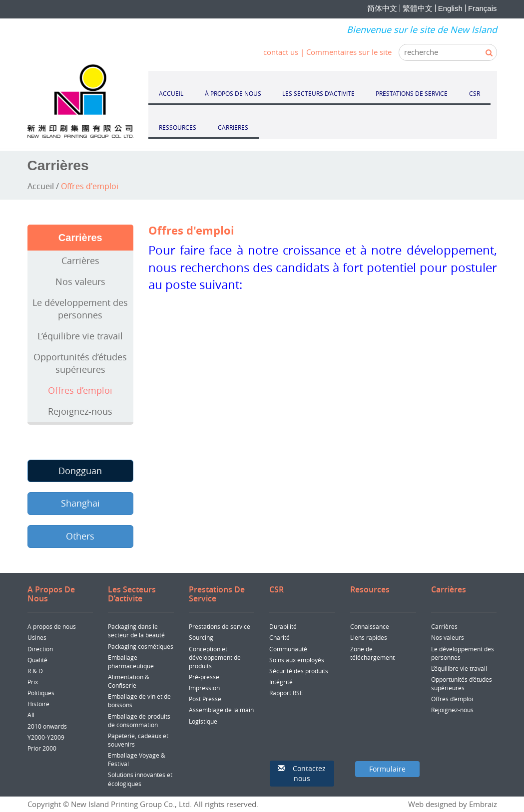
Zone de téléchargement (372, 653)
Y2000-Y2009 (46, 737)
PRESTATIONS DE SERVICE (412, 93)
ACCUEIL (171, 93)
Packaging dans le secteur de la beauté (136, 631)
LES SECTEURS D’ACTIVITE (318, 93)
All (31, 715)
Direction (40, 649)
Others (80, 536)
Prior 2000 (42, 748)
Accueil (41, 186)
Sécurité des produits (299, 671)
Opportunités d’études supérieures (80, 363)
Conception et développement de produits (215, 657)
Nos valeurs (80, 281)
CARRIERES (233, 127)
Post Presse (205, 699)
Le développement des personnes (80, 309)
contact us (281, 52)
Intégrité (281, 682)
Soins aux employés (297, 660)
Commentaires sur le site (349, 52)
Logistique (203, 721)
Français (483, 8)
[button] (302, 774)
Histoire (38, 704)
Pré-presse (204, 677)
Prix (33, 682)
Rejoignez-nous (80, 411)
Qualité (37, 660)
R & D (35, 671)
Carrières (80, 261)
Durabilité (283, 626)
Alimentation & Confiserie (129, 681)
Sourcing (201, 637)
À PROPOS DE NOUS (233, 93)
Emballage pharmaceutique (131, 662)
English (450, 8)
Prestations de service (220, 626)
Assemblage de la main (221, 710)
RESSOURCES (178, 127)
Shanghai (80, 503)
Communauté (288, 649)
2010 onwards (47, 726)
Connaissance (370, 626)
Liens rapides (369, 637)
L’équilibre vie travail (80, 336)
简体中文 (382, 8)
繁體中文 (418, 8)
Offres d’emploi (80, 390)
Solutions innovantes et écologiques (140, 779)
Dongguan (80, 471)
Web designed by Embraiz (453, 804)
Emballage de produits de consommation (139, 720)
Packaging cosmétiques (141, 646)
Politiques (41, 693)
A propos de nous (52, 626)
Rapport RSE (286, 693)
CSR (475, 93)
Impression (204, 688)
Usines (37, 637)
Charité (279, 637)
